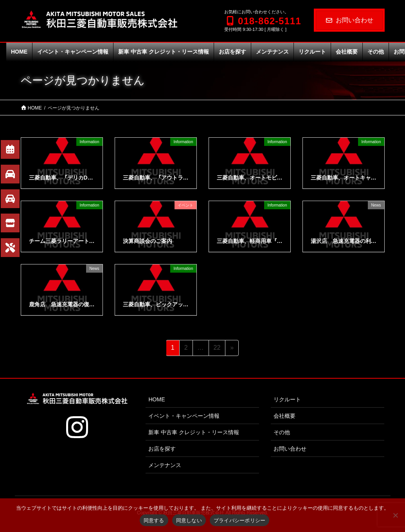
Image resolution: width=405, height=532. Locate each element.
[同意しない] (395, 515)
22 (217, 349)
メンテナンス (165, 465)
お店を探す (162, 449)
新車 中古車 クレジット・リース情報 (194, 432)
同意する (154, 520)
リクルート (287, 399)
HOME (157, 399)
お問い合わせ (349, 20)
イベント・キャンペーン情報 (184, 416)
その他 (282, 432)
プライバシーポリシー (240, 520)
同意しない (189, 520)
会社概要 (284, 416)
